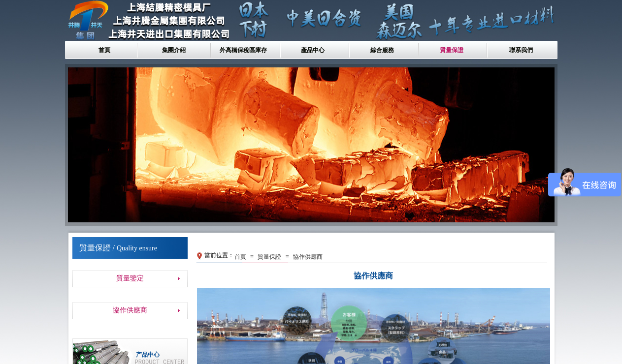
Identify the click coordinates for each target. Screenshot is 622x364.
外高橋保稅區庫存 (243, 50)
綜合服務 (382, 50)
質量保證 (452, 50)
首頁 (104, 50)
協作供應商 (308, 257)
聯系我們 (521, 50)
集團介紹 (174, 50)
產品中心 (313, 50)
